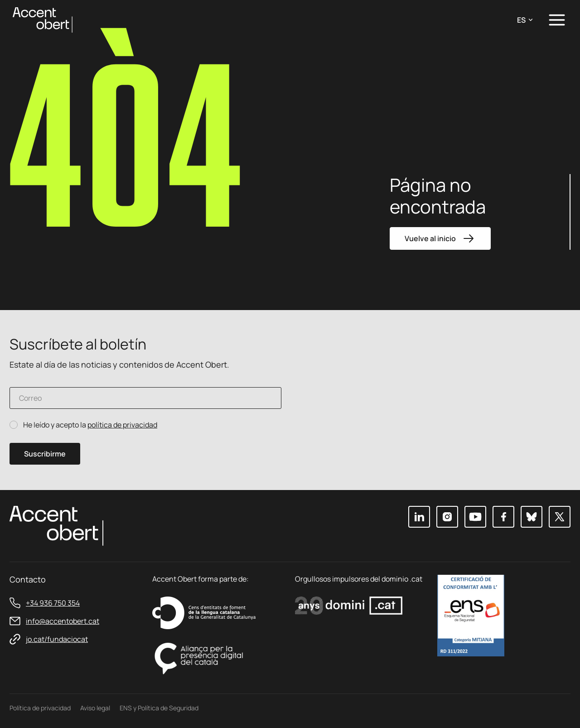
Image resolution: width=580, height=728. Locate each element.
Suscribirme (45, 454)
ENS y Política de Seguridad (159, 708)
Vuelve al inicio (440, 238)
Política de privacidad (40, 708)
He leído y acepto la (90, 425)
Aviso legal (95, 708)
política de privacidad (122, 425)
